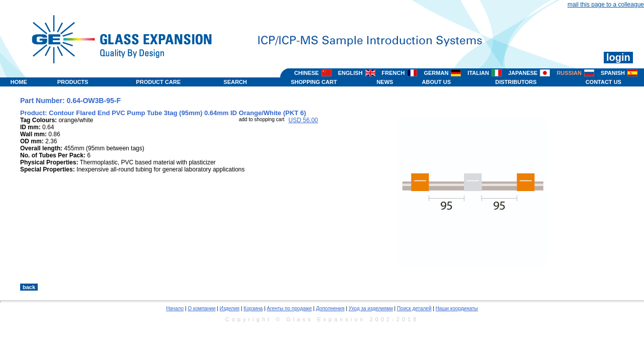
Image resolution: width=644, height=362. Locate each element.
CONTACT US (603, 82)
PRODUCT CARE (158, 82)
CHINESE (307, 73)
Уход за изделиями (371, 308)
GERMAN (436, 73)
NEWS (385, 82)
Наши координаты (457, 308)
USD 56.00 (303, 120)
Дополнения (330, 308)
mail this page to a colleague (606, 5)
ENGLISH (350, 73)
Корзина (253, 308)
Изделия (229, 308)
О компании (202, 308)
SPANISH (613, 73)
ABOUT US (436, 82)
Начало (175, 308)
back (29, 287)
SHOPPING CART (314, 82)
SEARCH (235, 82)
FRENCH (393, 73)
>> (413, 273)
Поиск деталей (414, 308)
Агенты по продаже (289, 308)
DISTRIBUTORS (516, 82)
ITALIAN (478, 73)
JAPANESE (523, 73)
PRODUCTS (73, 82)
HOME (19, 82)
